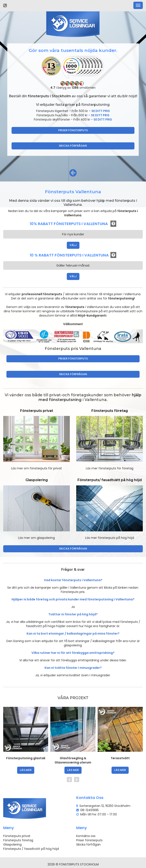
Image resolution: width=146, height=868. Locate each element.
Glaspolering (12, 844)
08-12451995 (89, 810)
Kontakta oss (86, 836)
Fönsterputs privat (17, 836)
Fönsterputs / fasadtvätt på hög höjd (31, 849)
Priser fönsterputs (73, 130)
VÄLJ (73, 245)
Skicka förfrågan (73, 146)
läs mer (26, 770)
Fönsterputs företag (18, 840)
